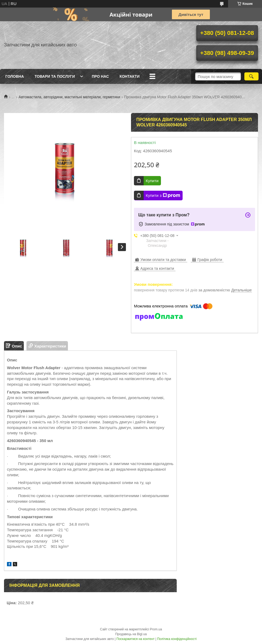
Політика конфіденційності (177, 639)
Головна (15, 76)
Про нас (100, 76)
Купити (152, 181)
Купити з (163, 196)
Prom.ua (156, 629)
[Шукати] (251, 76)
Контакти (130, 76)
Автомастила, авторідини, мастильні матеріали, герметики (70, 97)
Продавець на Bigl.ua (131, 634)
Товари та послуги (55, 76)
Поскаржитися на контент (136, 639)
